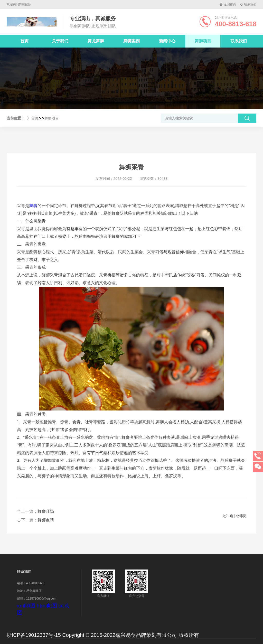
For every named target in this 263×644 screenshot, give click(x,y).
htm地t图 (47, 606)
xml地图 (26, 606)
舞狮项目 (52, 118)
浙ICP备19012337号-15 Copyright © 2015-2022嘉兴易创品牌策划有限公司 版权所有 (103, 635)
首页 (24, 41)
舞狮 (33, 206)
